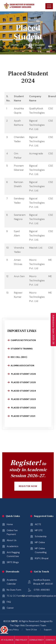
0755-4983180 (42, 590)
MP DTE (39, 530)
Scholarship (41, 536)
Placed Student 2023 (22, 399)
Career (10, 608)
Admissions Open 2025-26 (53, 330)
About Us (12, 540)
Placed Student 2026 (22, 374)
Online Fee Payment (12, 532)
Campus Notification (22, 340)
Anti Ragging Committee (13, 554)
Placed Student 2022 (22, 408)
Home (16, 45)
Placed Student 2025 (22, 382)
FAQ (9, 602)
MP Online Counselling (41, 550)
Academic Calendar (12, 582)
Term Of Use (31, 630)
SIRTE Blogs (13, 562)
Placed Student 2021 (21, 416)
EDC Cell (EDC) (17, 357)
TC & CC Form (14, 596)
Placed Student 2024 (22, 391)
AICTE (38, 524)
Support (48, 630)
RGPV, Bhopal (42, 558)
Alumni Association (21, 365)
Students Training (20, 349)
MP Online (40, 542)
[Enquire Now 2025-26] (53, 330)
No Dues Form (14, 590)
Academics (13, 546)
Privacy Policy (12, 630)
